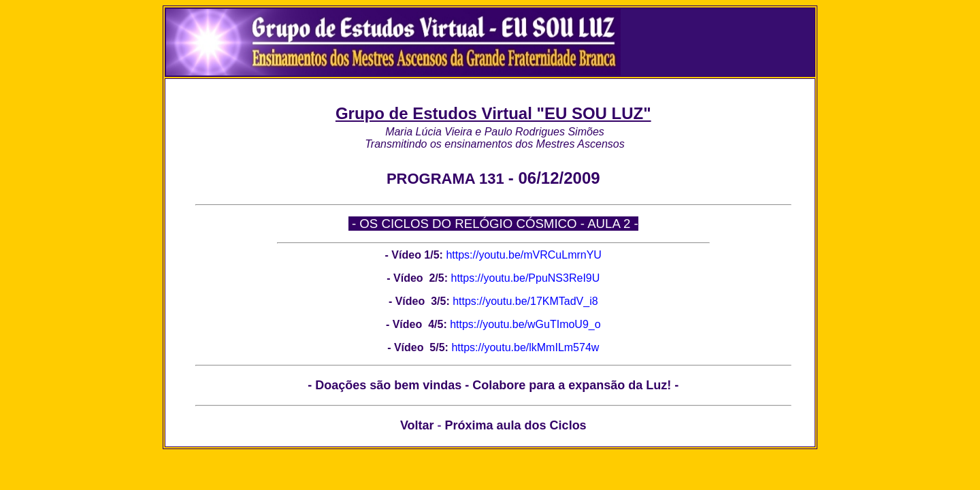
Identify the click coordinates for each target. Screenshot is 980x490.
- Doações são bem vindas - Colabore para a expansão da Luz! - (493, 385)
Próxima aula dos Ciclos (516, 425)
